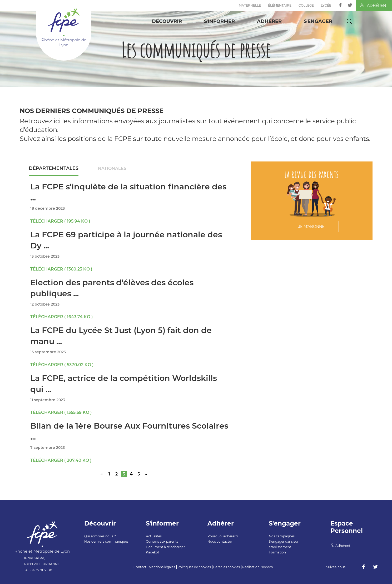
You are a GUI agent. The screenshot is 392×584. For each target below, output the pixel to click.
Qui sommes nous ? (100, 536)
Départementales (54, 168)
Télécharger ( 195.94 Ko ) (60, 221)
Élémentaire (280, 5)
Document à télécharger (165, 547)
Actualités (154, 536)
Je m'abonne (311, 227)
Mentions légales (162, 567)
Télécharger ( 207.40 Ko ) (61, 461)
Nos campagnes (282, 536)
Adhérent (374, 5)
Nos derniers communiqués (106, 542)
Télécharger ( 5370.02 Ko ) (62, 365)
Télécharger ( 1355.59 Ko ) (61, 413)
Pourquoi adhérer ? (223, 536)
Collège (306, 5)
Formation (277, 553)
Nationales (112, 168)
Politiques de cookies (194, 567)
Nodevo (267, 567)
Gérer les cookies (227, 567)
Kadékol (152, 553)
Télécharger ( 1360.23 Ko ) (61, 269)
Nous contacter (220, 542)
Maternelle (250, 5)
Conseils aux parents (162, 542)
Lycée (326, 5)
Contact (140, 567)
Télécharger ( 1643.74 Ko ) (62, 317)
